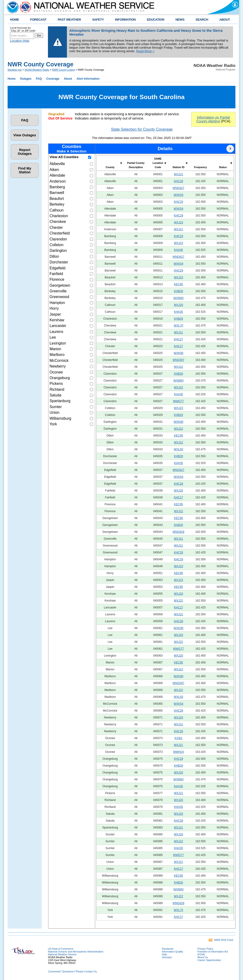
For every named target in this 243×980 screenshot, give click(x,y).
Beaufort (57, 199)
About (68, 79)
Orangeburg (60, 378)
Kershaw (57, 320)
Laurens (56, 332)
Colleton (57, 245)
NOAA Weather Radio (37, 70)
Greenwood (59, 297)
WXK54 (179, 195)
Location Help (20, 41)
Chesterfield (60, 233)
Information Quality (172, 952)
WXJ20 (179, 305)
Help (164, 954)
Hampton (57, 303)
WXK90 (179, 353)
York (53, 424)
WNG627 (178, 188)
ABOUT (225, 20)
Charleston (59, 216)
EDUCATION (156, 20)
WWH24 (179, 752)
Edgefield (58, 268)
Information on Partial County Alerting (213, 119)
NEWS (180, 20)
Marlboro (57, 355)
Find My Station (25, 170)
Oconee (56, 372)
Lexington (58, 343)
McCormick (59, 361)
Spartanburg (60, 401)
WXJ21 (179, 174)
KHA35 (178, 250)
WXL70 (178, 326)
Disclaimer (168, 949)
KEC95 (178, 436)
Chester (56, 228)
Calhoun (57, 210)
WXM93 (179, 298)
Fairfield (56, 274)
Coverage (53, 79)
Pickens (56, 384)
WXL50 (178, 449)
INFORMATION (125, 20)
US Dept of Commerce (61, 949)
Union (55, 412)
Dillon (54, 256)
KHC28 (179, 181)
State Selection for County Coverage (142, 129)
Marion (55, 349)
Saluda (56, 395)
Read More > (145, 51)
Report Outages (25, 152)
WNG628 (178, 532)
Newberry (58, 366)
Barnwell (57, 193)
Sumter (56, 407)
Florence (57, 279)
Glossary (167, 957)
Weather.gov (15, 70)
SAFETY (98, 20)
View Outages (25, 135)
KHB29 (178, 291)
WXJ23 (179, 222)
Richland (57, 389)
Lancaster (58, 326)
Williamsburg (61, 418)
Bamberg (57, 187)
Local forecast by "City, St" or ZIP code (23, 29)
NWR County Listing (63, 70)
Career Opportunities (209, 960)
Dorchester (59, 262)
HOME (14, 20)
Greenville (58, 291)
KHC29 (179, 202)
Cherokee (58, 222)
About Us (203, 957)
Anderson (58, 181)
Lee (53, 337)
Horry (54, 308)
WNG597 (178, 360)
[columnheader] (110, 163)
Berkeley (57, 204)
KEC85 (178, 284)
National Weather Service (62, 954)
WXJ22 (179, 367)
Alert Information (88, 79)
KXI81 (179, 738)
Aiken (54, 170)
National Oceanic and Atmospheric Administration (76, 952)
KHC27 (179, 339)
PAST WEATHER (69, 20)
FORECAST (38, 20)
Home (12, 79)
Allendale (57, 175)
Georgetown (60, 285)
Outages (26, 79)
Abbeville (57, 164)
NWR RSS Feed (221, 940)
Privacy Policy (205, 949)
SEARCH (202, 20)
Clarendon (58, 239)
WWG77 (178, 401)
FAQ (39, 79)
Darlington (58, 251)
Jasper (55, 314)
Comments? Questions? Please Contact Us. (73, 971)
